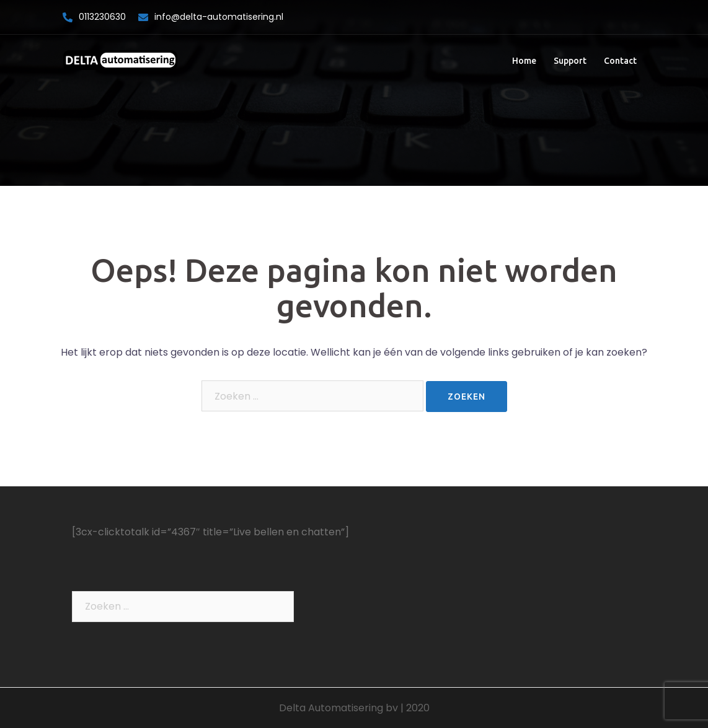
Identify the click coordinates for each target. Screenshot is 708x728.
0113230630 (102, 17)
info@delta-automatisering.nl (219, 17)
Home (524, 61)
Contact (620, 61)
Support (570, 61)
